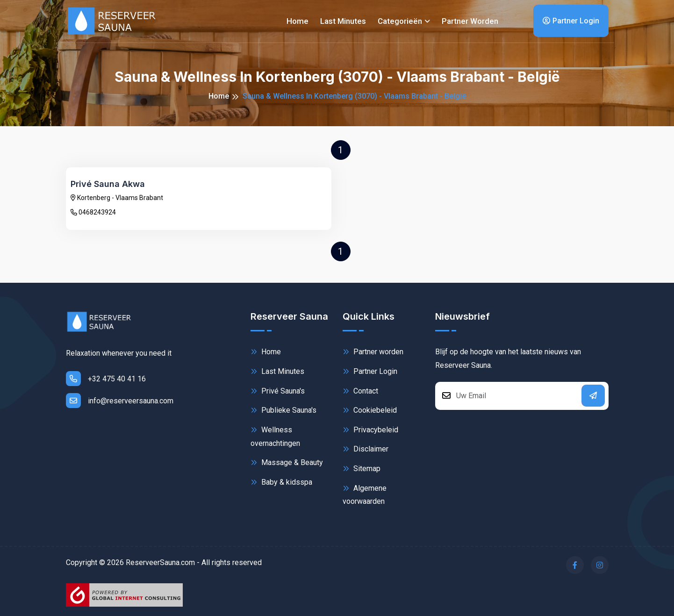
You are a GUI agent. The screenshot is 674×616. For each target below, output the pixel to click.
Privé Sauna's (278, 391)
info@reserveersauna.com (120, 401)
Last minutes (343, 21)
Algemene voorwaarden (365, 494)
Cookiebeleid (370, 410)
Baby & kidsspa (281, 482)
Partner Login (571, 21)
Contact (360, 391)
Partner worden (470, 21)
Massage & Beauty (287, 462)
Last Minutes (277, 371)
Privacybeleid (370, 430)
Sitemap (362, 469)
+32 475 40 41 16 (106, 379)
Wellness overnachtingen (275, 436)
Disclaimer (366, 449)
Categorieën (400, 21)
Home (298, 21)
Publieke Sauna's (283, 410)
